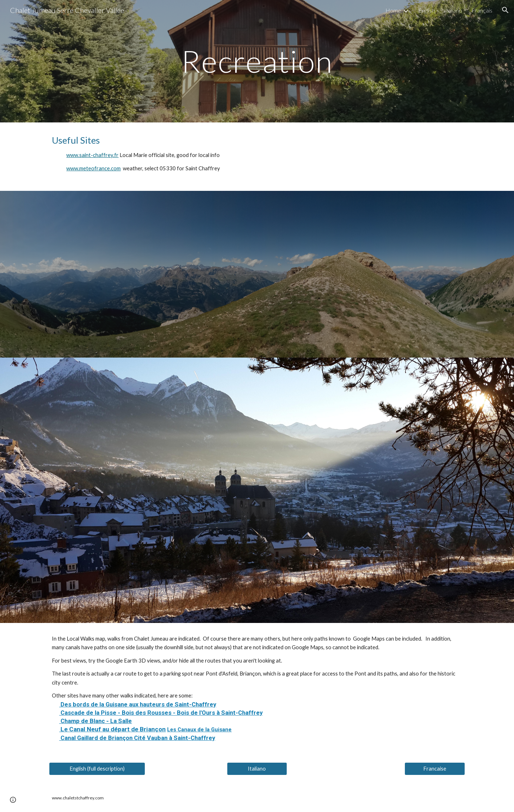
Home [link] (393, 10)
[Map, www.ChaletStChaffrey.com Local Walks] (257, 490)
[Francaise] (435, 768)
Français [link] (482, 10)
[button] (505, 10)
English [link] (426, 10)
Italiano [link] (453, 10)
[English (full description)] (97, 768)
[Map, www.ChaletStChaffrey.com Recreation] (257, 274)
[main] (257, 61)
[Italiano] (257, 768)
